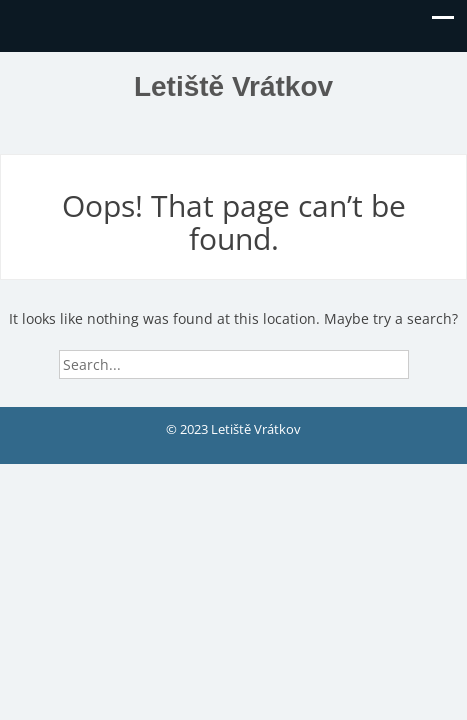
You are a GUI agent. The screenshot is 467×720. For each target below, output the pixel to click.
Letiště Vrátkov (233, 86)
